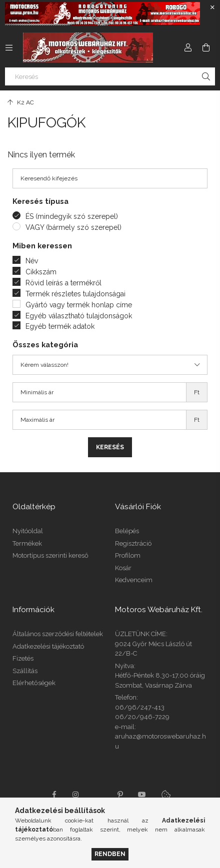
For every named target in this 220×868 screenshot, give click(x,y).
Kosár (123, 568)
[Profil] (188, 47)
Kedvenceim (134, 580)
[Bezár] (212, 7)
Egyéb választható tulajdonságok (79, 316)
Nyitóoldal (28, 531)
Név (32, 261)
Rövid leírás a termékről (63, 283)
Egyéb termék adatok (60, 326)
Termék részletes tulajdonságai (75, 294)
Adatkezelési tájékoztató (48, 646)
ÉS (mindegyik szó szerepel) (72, 216)
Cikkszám (41, 272)
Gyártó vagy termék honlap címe (79, 305)
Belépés (127, 531)
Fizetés (23, 658)
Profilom (128, 555)
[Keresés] (110, 76)
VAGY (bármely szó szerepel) (73, 227)
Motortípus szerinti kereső (50, 555)
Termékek (27, 543)
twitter (98, 795)
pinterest (120, 795)
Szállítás (25, 671)
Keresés (110, 447)
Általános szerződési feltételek (58, 634)
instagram (76, 795)
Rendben (110, 854)
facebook (54, 795)
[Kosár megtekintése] (206, 47)
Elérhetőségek (34, 683)
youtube (142, 795)
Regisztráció (133, 543)
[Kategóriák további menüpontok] (9, 47)
